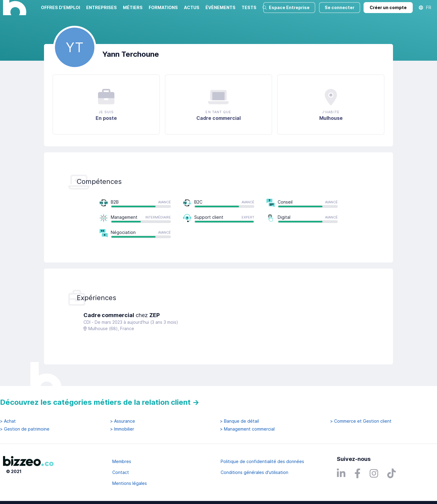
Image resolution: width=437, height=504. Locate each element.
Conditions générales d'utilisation (254, 472)
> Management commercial (247, 429)
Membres (122, 461)
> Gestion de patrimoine (25, 429)
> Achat (8, 421)
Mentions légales (130, 483)
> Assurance (123, 421)
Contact (121, 472)
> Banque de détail (239, 421)
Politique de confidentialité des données (262, 461)
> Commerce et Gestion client (361, 421)
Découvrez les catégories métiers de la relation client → (100, 402)
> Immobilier (122, 429)
